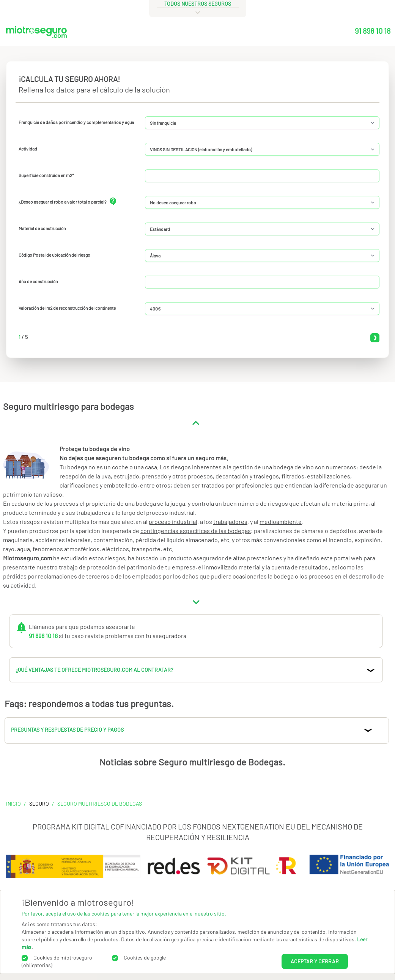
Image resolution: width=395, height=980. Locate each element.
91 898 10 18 (373, 31)
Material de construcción (42, 228)
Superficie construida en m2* (46, 175)
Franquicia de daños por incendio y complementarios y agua (76, 122)
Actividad (28, 149)
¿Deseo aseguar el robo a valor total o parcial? (63, 202)
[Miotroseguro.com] (36, 34)
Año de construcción (38, 281)
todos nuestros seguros (198, 4)
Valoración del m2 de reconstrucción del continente (67, 308)
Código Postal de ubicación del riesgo (54, 255)
